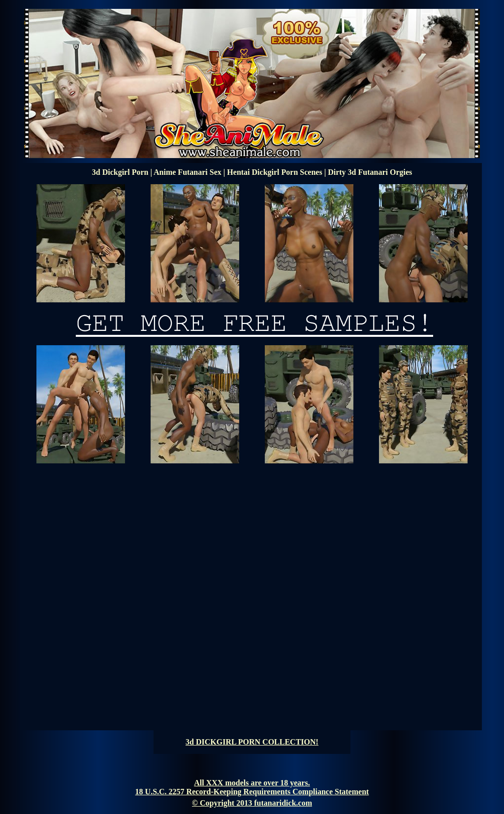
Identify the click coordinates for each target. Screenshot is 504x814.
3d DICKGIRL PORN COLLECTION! (252, 742)
